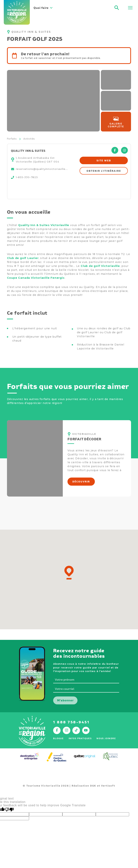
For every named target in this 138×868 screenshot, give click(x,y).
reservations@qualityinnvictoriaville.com (42, 169)
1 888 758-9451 (71, 722)
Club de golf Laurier (23, 258)
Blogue (58, 738)
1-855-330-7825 (27, 177)
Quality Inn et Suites (83, 454)
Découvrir (81, 482)
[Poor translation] (9, 810)
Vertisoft (108, 786)
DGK (93, 786)
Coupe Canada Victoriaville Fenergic (36, 278)
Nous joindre (106, 738)
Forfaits (12, 139)
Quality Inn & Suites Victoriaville (44, 225)
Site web (104, 161)
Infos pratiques (80, 738)
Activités (29, 139)
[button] (69, 573)
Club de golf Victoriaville (100, 266)
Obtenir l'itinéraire (104, 171)
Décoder (82, 458)
